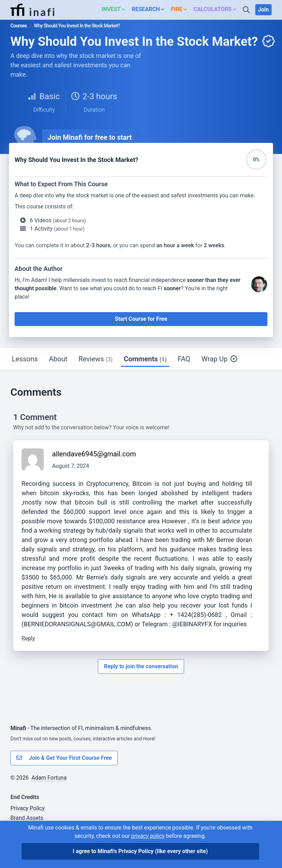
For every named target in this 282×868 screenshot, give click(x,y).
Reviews (96, 359)
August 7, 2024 (71, 466)
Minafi (18, 728)
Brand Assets (27, 818)
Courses (19, 26)
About (58, 359)
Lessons (25, 359)
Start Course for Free (141, 319)
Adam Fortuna (49, 778)
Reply (28, 638)
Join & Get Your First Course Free (64, 758)
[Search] (247, 10)
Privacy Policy (28, 808)
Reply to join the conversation (141, 666)
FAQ (184, 359)
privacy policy (148, 836)
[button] (115, 10)
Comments (145, 359)
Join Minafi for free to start (90, 137)
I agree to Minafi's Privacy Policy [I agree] (140, 851)
